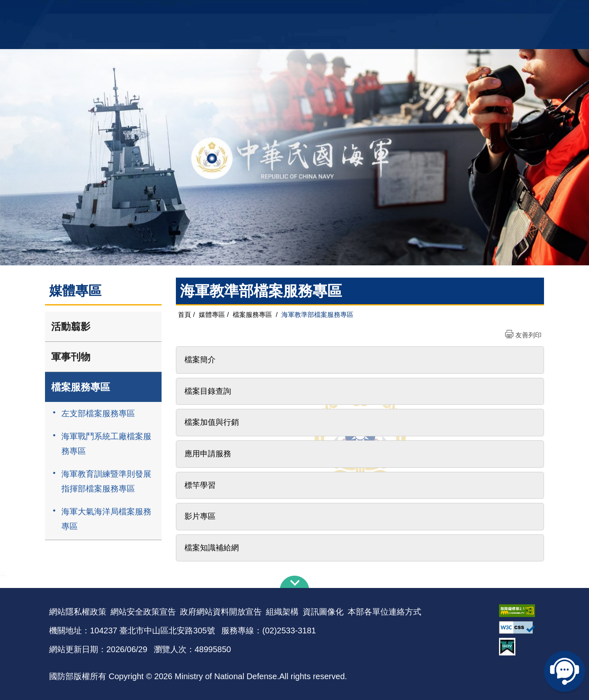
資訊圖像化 (323, 612)
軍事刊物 (71, 357)
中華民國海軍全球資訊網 (174, 11)
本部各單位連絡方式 (384, 612)
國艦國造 (468, 10)
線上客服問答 (564, 671)
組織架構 (282, 612)
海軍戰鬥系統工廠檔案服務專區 (106, 444)
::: (3, 573)
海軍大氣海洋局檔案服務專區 (106, 519)
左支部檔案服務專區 (98, 413)
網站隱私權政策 (78, 612)
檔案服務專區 (81, 387)
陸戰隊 (493, 10)
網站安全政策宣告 (143, 612)
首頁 (184, 315)
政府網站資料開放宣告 (221, 612)
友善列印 (528, 335)
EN (311, 10)
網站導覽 (292, 10)
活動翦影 (71, 326)
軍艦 (447, 10)
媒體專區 (212, 315)
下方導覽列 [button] (294, 582)
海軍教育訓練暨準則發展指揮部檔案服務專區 (106, 481)
